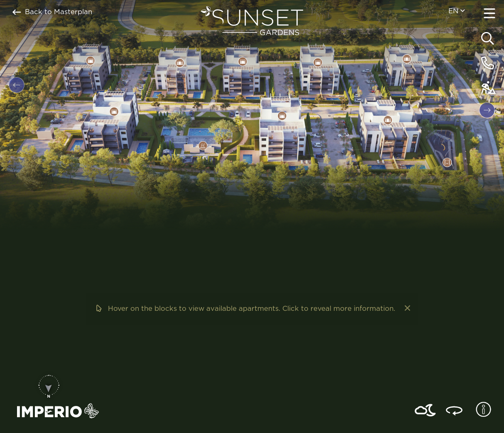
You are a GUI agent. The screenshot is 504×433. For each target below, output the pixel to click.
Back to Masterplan (52, 12)
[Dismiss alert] (407, 309)
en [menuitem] (456, 11)
